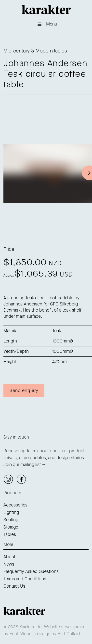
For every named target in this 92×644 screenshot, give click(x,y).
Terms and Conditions (25, 579)
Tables (10, 534)
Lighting (11, 512)
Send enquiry (24, 391)
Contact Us (14, 586)
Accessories (15, 505)
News (9, 564)
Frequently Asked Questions (31, 571)
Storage (11, 527)
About (9, 557)
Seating (11, 520)
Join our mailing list (22, 465)
